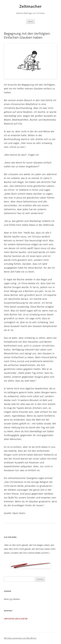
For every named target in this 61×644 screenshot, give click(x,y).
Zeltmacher (30, 6)
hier (11, 599)
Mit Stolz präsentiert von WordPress (20, 638)
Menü (31, 21)
